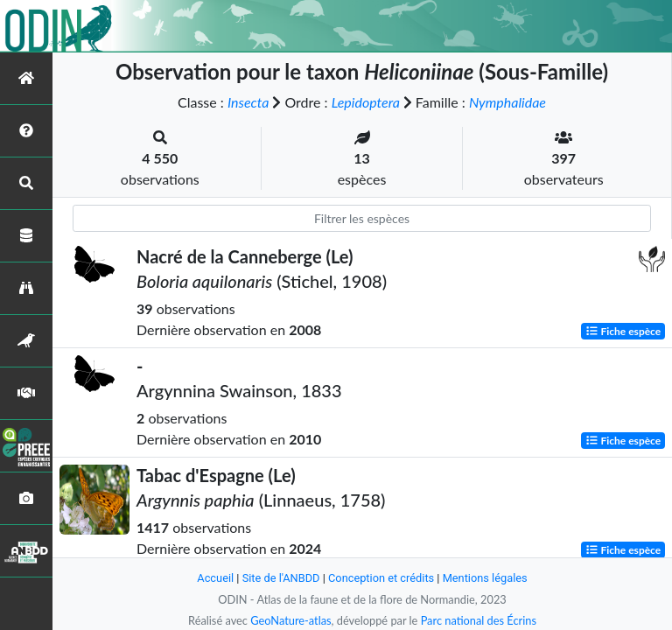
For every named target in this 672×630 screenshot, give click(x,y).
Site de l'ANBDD (281, 578)
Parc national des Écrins (479, 620)
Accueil (215, 578)
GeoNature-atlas (290, 620)
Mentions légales (485, 578)
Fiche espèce (623, 331)
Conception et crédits (381, 578)
